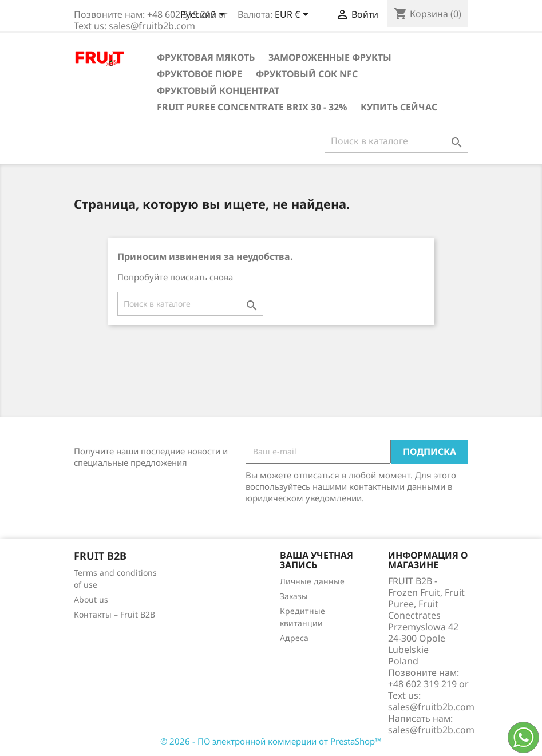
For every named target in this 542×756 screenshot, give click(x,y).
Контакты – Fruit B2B (114, 614)
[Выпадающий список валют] (294, 15)
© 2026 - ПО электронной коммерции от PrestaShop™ (271, 741)
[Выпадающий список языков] (205, 15)
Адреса (294, 638)
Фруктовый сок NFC (307, 74)
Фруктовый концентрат (218, 90)
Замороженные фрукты (330, 57)
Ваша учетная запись (317, 560)
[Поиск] (396, 141)
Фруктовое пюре (199, 74)
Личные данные (312, 581)
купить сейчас (399, 107)
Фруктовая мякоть (206, 57)
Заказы (294, 596)
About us (91, 599)
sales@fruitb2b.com (431, 730)
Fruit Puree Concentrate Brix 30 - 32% (252, 107)
